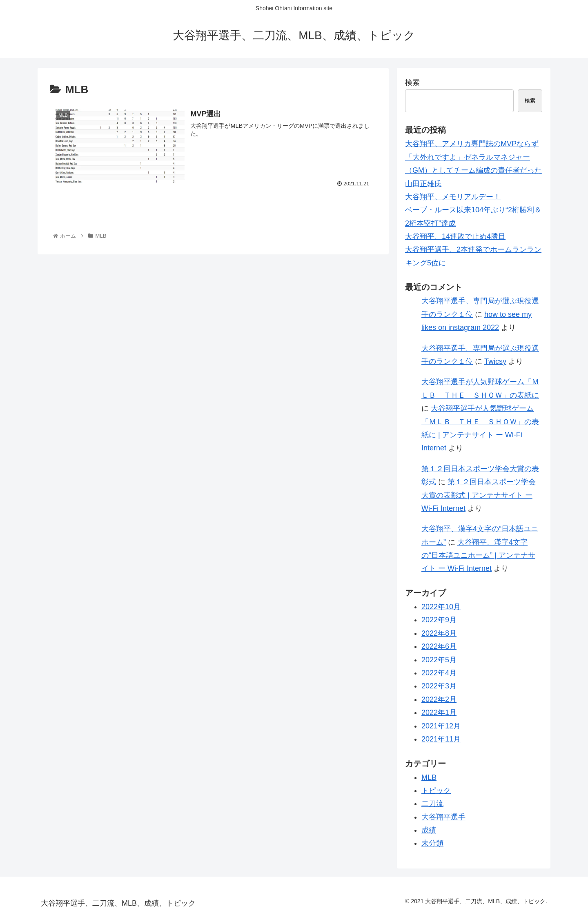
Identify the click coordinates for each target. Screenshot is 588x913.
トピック (436, 791)
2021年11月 (441, 739)
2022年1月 (439, 713)
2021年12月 (441, 726)
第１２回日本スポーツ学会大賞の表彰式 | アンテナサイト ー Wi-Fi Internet (479, 495)
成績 (429, 830)
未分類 (432, 843)
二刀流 (432, 804)
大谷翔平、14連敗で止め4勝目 (455, 236)
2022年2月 (439, 699)
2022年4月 (439, 673)
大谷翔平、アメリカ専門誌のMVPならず (472, 144)
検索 (412, 82)
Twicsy (495, 361)
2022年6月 (439, 646)
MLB (429, 777)
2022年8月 (439, 633)
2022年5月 (439, 660)
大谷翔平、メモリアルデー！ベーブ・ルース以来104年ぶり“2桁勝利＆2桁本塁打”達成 (473, 210)
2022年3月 (439, 686)
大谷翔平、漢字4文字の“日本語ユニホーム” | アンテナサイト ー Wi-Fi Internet (478, 556)
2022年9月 (439, 620)
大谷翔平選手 (443, 817)
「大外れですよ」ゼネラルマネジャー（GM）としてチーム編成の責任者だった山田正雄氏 (473, 170)
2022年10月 (441, 607)
